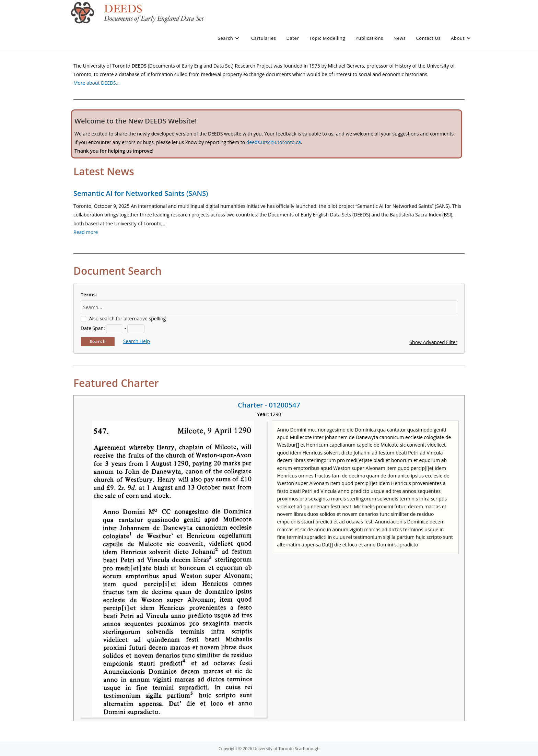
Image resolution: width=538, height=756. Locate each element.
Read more (86, 232)
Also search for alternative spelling (128, 318)
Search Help (137, 341)
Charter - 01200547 (269, 405)
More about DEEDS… (97, 83)
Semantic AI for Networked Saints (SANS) (141, 193)
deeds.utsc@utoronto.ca (274, 142)
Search (98, 341)
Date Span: (93, 328)
